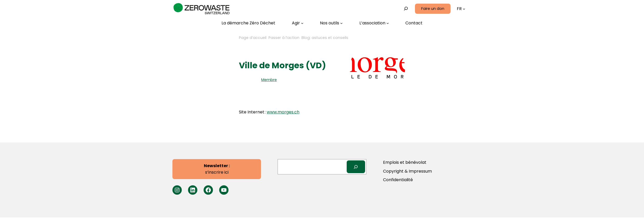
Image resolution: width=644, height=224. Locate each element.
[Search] (356, 167)
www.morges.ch (283, 112)
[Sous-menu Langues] (464, 9)
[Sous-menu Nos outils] (331, 23)
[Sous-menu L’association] (374, 23)
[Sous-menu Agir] (298, 23)
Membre (269, 80)
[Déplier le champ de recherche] (406, 9)
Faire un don (433, 9)
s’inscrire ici (217, 169)
